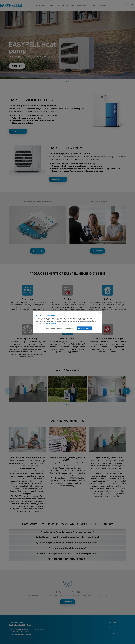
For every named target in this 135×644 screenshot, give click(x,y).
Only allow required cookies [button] (52, 328)
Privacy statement (51, 324)
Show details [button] (70, 328)
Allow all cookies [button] (84, 328)
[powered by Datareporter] (100, 314)
